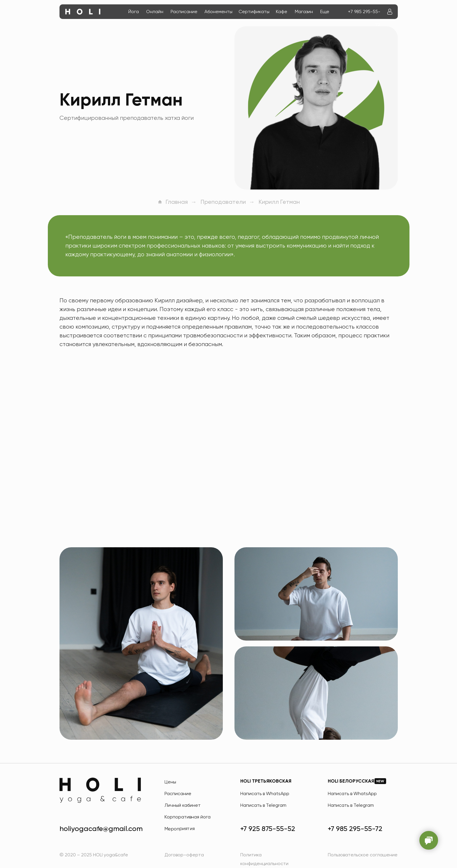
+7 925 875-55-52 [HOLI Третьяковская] (268, 829)
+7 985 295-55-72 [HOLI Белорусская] (355, 829)
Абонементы (218, 12)
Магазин (304, 12)
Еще (325, 12)
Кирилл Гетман (279, 202)
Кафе (282, 12)
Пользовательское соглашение (363, 855)
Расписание (184, 12)
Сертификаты (254, 12)
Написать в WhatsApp (265, 794)
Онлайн (155, 12)
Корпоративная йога (188, 817)
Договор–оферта (184, 855)
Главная (173, 202)
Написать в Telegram (263, 805)
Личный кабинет (183, 805)
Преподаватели (223, 202)
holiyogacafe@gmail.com (101, 829)
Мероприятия (179, 828)
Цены (170, 782)
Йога (134, 12)
